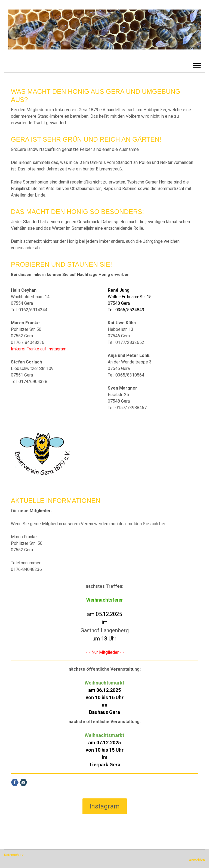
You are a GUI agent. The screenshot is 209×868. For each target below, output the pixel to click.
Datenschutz (14, 855)
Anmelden (197, 860)
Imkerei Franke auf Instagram (39, 349)
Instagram (105, 806)
